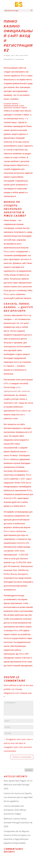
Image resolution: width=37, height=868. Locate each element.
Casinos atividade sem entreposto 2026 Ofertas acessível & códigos (15, 810)
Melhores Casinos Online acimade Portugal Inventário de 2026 (18, 822)
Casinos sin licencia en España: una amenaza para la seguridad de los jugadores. (18, 797)
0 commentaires (19, 59)
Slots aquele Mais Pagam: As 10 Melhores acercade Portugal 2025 (18, 785)
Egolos (8, 55)
